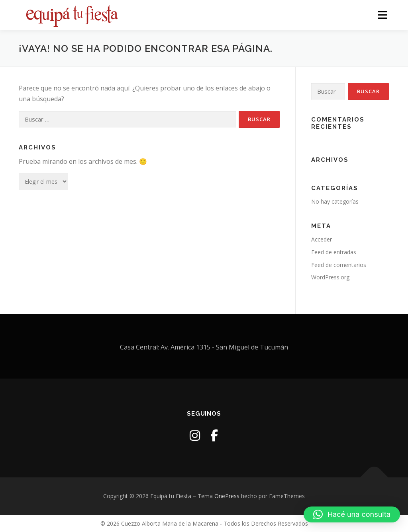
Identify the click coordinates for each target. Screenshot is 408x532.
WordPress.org (330, 277)
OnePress (227, 496)
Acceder (322, 239)
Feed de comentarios (339, 265)
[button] (352, 514)
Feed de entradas (334, 252)
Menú (382, 15)
